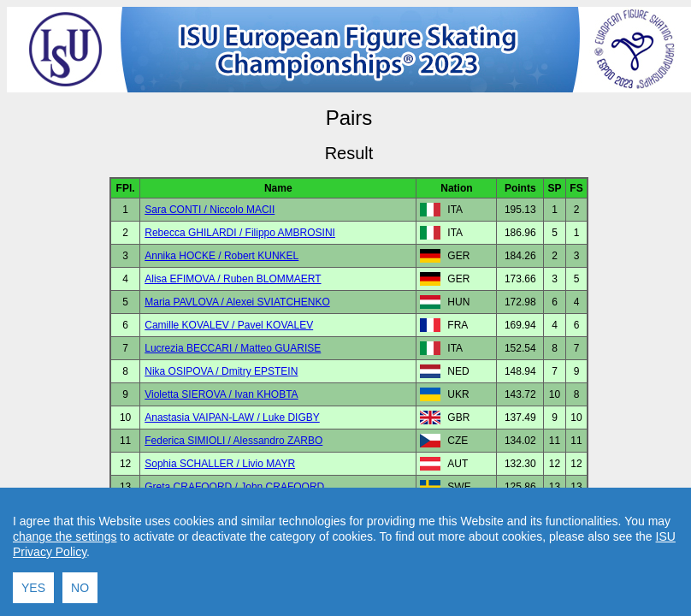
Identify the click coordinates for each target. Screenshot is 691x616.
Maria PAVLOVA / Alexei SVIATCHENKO (237, 302)
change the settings (65, 549)
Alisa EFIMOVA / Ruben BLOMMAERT (233, 279)
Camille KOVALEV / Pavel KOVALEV (229, 325)
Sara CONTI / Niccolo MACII (210, 210)
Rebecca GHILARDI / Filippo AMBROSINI (240, 233)
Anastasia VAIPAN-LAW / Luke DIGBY (232, 418)
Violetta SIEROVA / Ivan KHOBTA (221, 394)
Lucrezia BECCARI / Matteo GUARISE (233, 348)
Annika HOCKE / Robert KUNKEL (221, 256)
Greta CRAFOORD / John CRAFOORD (234, 487)
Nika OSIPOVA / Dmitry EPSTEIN (221, 371)
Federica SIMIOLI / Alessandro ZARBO (233, 441)
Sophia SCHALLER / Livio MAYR (220, 464)
